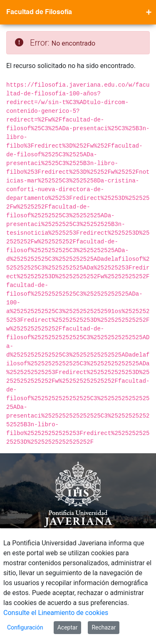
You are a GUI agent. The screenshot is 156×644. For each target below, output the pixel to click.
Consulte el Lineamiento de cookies (56, 613)
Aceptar (68, 627)
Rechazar (104, 627)
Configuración (25, 627)
